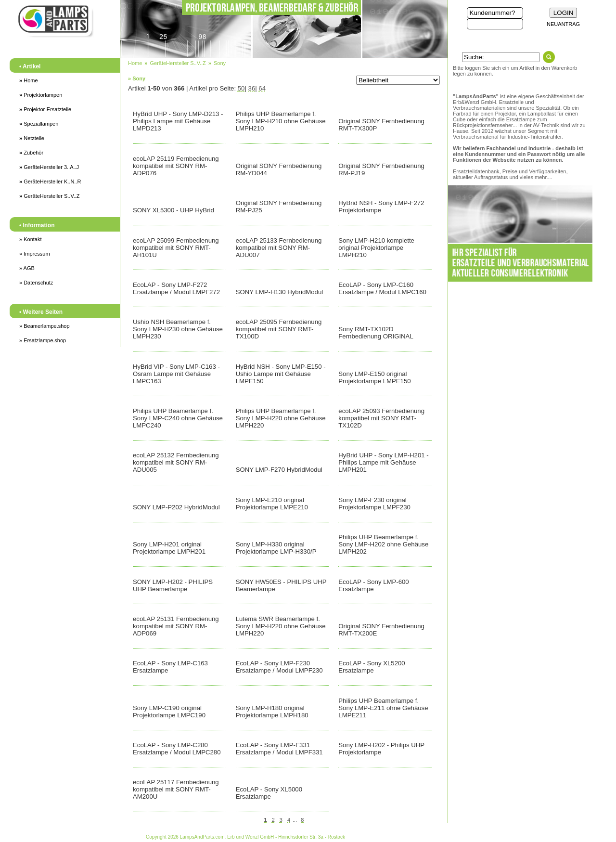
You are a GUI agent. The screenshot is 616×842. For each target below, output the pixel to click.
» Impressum (35, 254)
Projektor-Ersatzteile (45, 109)
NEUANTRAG (563, 24)
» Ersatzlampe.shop (43, 340)
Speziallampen (39, 124)
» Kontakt (30, 239)
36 (252, 88)
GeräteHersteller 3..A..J (49, 167)
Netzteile (32, 138)
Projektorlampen (41, 95)
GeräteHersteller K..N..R (50, 181)
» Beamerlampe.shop (45, 326)
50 (241, 88)
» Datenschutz (36, 283)
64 (262, 88)
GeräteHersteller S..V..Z (50, 196)
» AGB (27, 268)
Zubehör (31, 153)
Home (29, 80)
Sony (220, 63)
